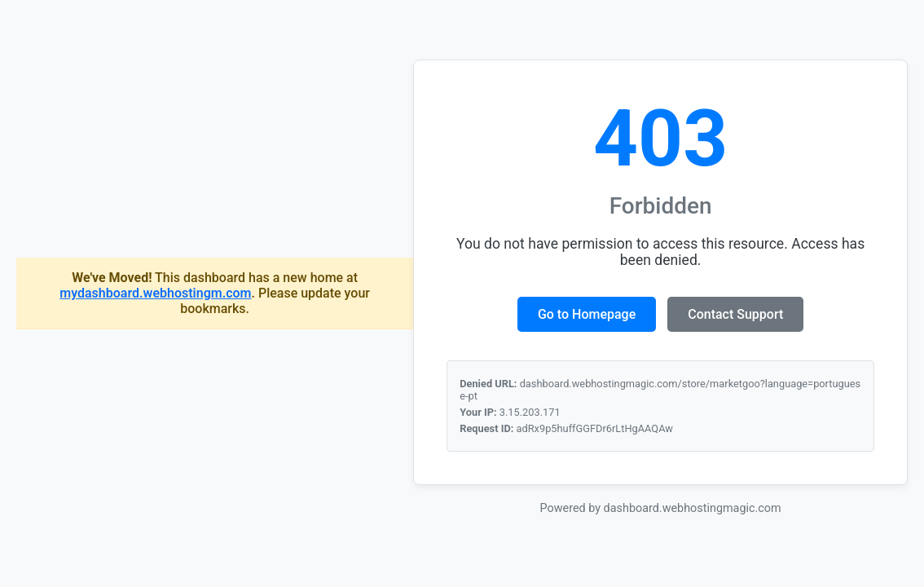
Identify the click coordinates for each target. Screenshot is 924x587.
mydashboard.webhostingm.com (155, 293)
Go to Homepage (587, 314)
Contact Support (735, 314)
